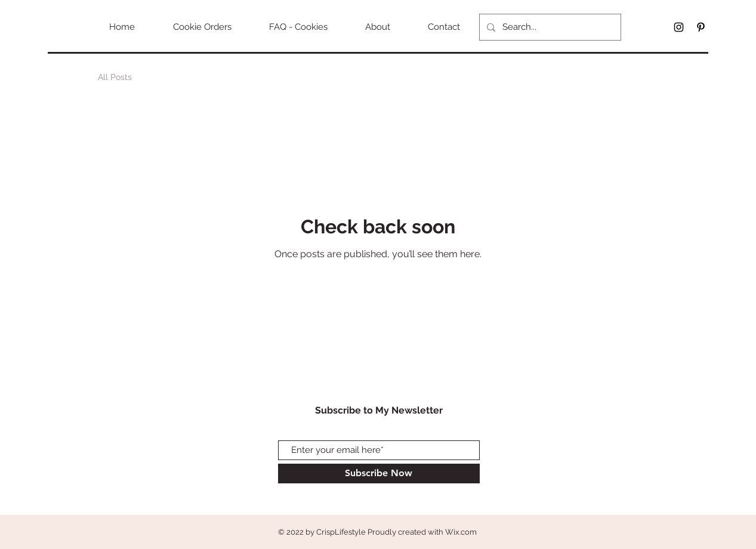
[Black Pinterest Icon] (701, 27)
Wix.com (461, 532)
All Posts (115, 77)
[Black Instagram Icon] (679, 27)
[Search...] (549, 27)
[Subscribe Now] (379, 474)
